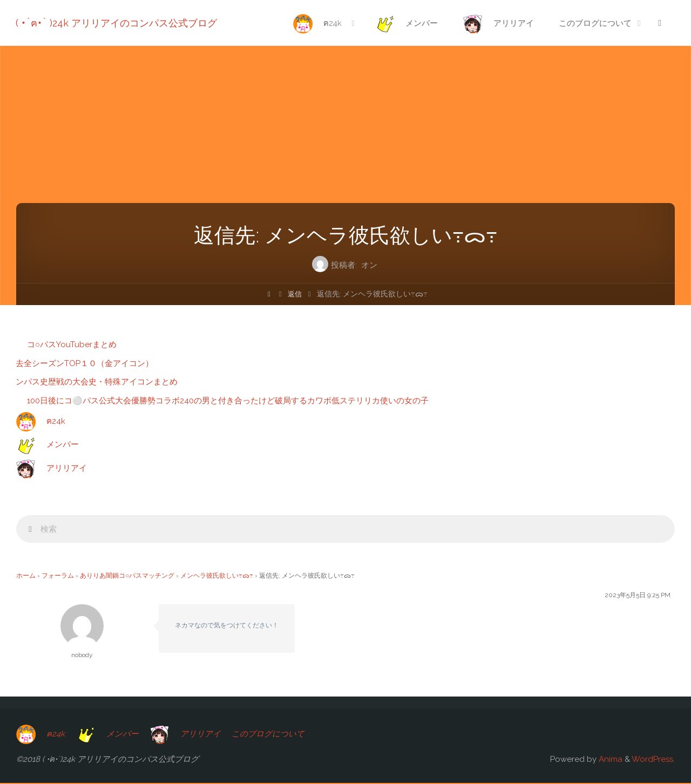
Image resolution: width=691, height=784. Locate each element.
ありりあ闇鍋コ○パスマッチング (127, 577)
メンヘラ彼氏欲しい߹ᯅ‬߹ (217, 577)
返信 (295, 294)
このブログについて (270, 734)
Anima (609, 760)
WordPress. (653, 760)
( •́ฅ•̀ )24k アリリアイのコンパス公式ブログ (117, 23)
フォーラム (58, 577)
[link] (659, 23)
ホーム (26, 577)
